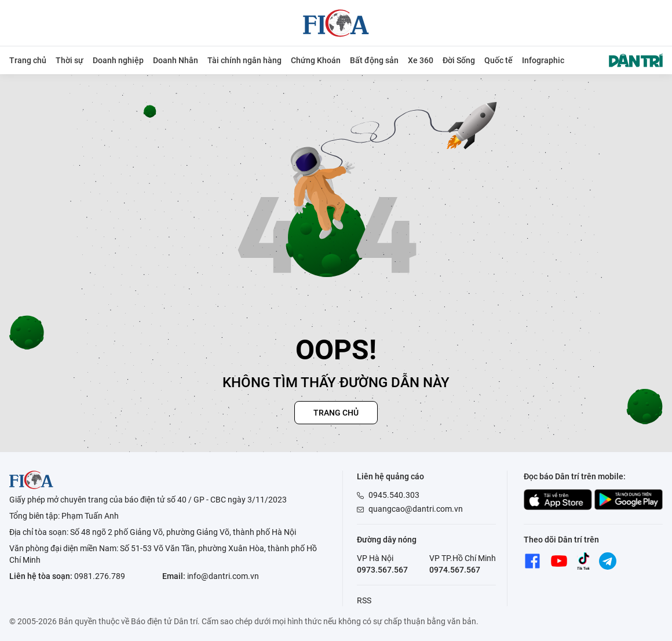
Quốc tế (498, 60)
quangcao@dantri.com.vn (416, 509)
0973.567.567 (382, 570)
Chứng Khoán (316, 60)
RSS (364, 600)
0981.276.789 (100, 576)
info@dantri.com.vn (223, 576)
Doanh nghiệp (118, 60)
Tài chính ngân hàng (244, 60)
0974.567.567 (455, 570)
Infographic (543, 60)
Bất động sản (374, 60)
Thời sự (70, 60)
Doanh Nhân (176, 60)
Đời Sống (459, 60)
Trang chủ (28, 60)
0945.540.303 (394, 495)
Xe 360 (421, 60)
